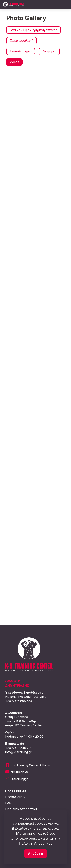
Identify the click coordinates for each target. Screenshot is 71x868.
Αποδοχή (36, 853)
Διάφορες (49, 51)
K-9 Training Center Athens (30, 765)
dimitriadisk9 (19, 772)
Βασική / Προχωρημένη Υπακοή (34, 30)
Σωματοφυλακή (21, 41)
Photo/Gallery (15, 797)
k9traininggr (19, 779)
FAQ (8, 803)
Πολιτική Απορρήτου (21, 809)
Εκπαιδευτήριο (21, 51)
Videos (14, 62)
